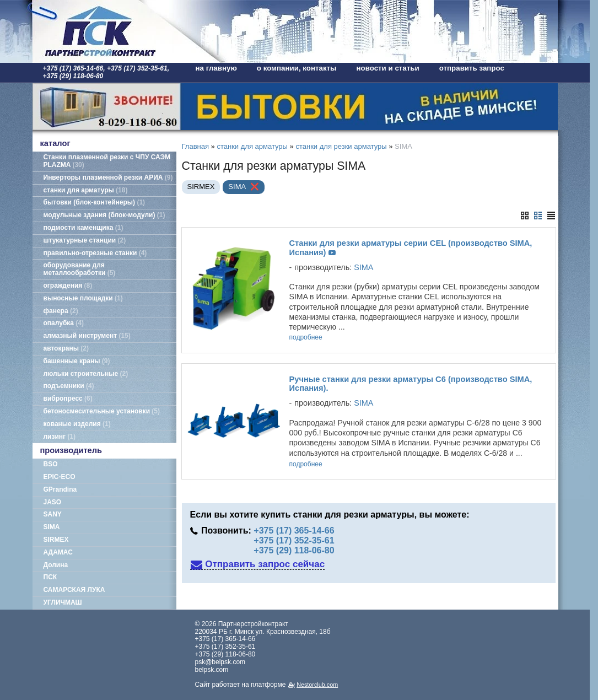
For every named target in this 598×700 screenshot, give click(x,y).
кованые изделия (77, 424)
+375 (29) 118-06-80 (294, 551)
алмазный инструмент (87, 336)
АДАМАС (58, 552)
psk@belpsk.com (220, 662)
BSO (51, 464)
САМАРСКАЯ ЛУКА (74, 590)
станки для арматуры (86, 190)
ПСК (50, 577)
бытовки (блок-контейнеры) (95, 202)
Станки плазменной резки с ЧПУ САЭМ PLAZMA (107, 161)
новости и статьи (388, 68)
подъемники (69, 386)
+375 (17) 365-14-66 (294, 531)
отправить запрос (472, 68)
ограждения (68, 286)
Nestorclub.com (317, 685)
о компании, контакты (297, 68)
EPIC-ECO (60, 477)
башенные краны (77, 361)
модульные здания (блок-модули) (104, 215)
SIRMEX (56, 540)
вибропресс (68, 399)
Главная (195, 146)
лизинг (60, 437)
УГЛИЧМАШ (63, 602)
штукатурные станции (85, 240)
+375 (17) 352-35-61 (294, 540)
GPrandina (60, 489)
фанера (61, 311)
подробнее (306, 338)
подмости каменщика (83, 228)
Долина (56, 565)
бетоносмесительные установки (102, 411)
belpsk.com (212, 670)
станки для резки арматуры (341, 146)
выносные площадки (83, 298)
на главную (216, 68)
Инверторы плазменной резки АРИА (108, 177)
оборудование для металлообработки (80, 269)
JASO (53, 502)
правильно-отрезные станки (95, 253)
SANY (53, 514)
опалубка (64, 323)
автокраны (66, 348)
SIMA (52, 527)
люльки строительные (86, 374)
